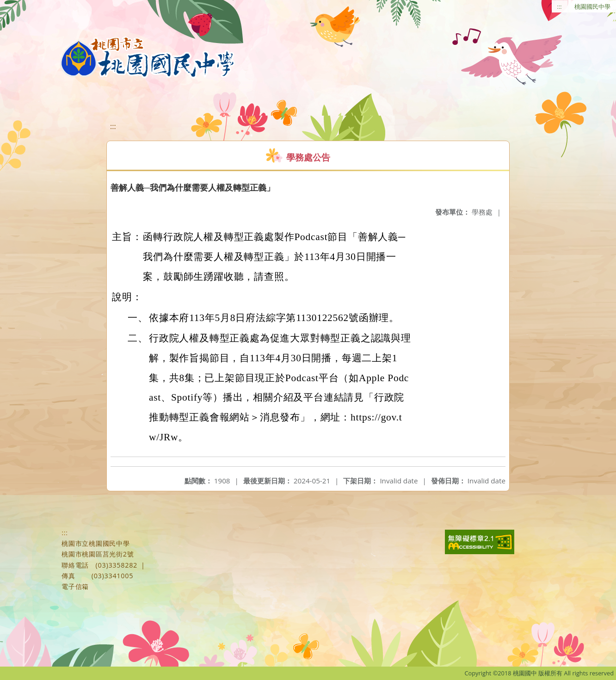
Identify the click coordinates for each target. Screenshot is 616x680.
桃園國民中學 (592, 6)
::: (560, 6)
